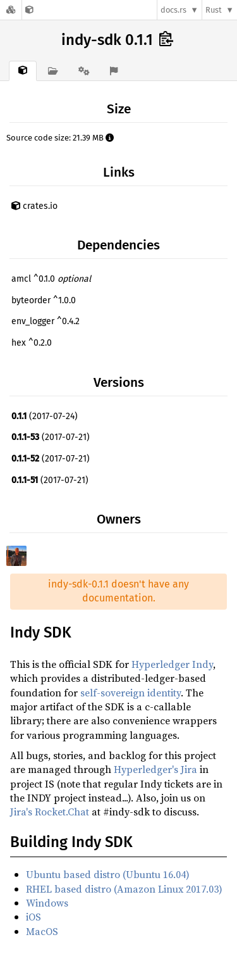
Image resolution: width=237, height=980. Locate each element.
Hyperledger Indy (172, 664)
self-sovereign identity (131, 693)
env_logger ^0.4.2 (46, 321)
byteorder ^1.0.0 (44, 300)
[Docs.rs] (11, 10)
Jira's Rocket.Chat (50, 812)
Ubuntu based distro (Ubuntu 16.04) (108, 874)
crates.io (34, 206)
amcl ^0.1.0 (51, 279)
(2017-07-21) (51, 437)
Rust (214, 10)
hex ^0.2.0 (32, 343)
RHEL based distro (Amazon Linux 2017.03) (124, 889)
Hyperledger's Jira (155, 769)
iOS (33, 917)
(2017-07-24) (45, 416)
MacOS (42, 931)
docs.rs (173, 10)
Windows (47, 903)
